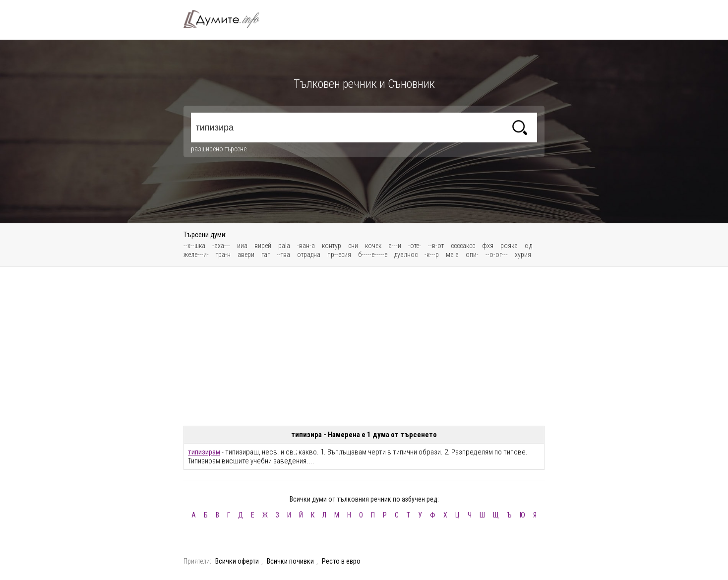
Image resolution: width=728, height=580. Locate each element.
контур (332, 246)
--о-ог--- (497, 255)
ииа (242, 246)
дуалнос (406, 255)
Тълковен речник (227, 19)
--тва (283, 255)
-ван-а (306, 246)
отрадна (309, 255)
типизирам (204, 452)
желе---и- (196, 255)
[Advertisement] (364, 346)
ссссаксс (463, 246)
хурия (523, 255)
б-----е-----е (373, 255)
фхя (488, 246)
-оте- (415, 246)
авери (246, 255)
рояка (509, 246)
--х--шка (194, 246)
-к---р (432, 255)
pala (284, 246)
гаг (266, 255)
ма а (452, 255)
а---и (395, 246)
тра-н (223, 255)
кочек (373, 246)
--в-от (436, 246)
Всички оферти (237, 561)
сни (353, 246)
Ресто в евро (341, 561)
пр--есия (339, 255)
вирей (263, 246)
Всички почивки (290, 561)
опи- (472, 255)
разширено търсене (219, 149)
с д (528, 246)
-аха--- (221, 246)
